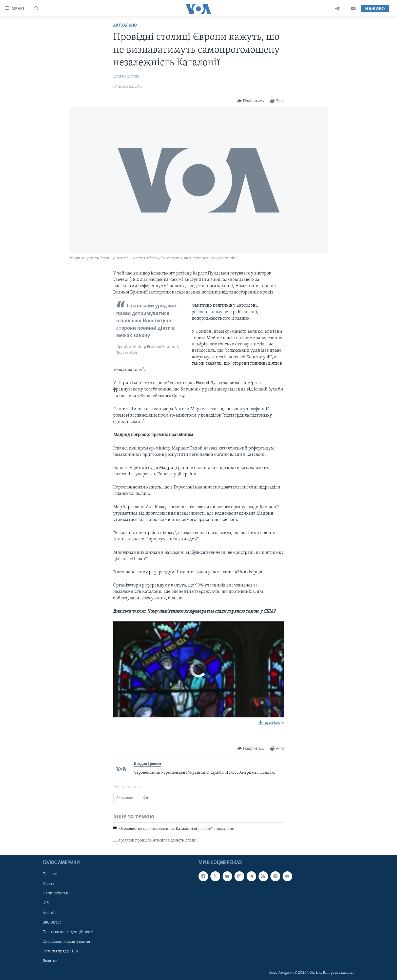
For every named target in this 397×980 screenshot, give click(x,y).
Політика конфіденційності (68, 932)
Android (50, 913)
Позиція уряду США (60, 951)
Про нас (50, 874)
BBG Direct (52, 923)
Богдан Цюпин (126, 76)
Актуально (125, 25)
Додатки (50, 961)
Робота (48, 884)
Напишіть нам (56, 894)
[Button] (250, 101)
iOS (46, 903)
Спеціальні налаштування (66, 942)
